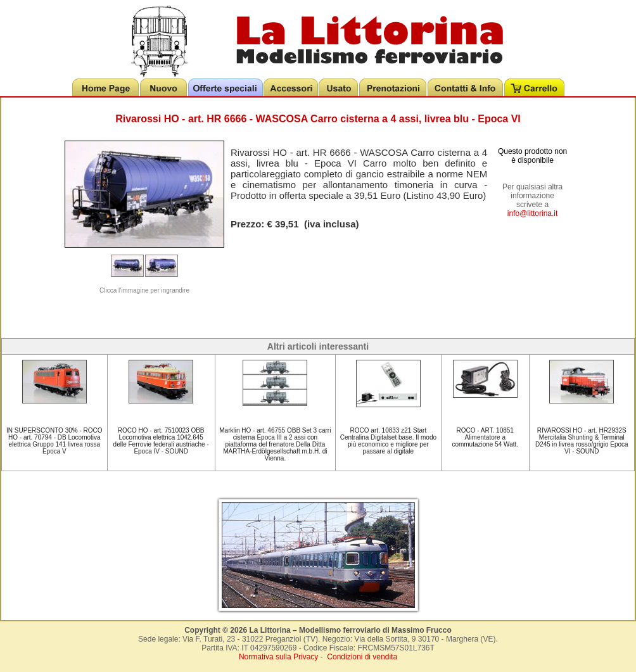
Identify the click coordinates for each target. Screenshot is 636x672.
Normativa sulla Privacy (278, 657)
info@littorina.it (533, 213)
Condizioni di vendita (362, 657)
